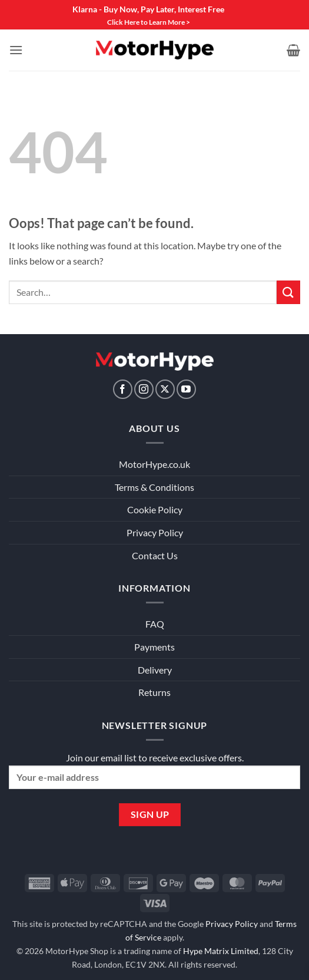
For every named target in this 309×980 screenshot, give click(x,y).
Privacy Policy (155, 532)
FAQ (155, 624)
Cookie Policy (155, 509)
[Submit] (288, 292)
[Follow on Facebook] (123, 389)
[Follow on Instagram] (144, 389)
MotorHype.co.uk (154, 464)
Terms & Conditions (154, 487)
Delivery (155, 670)
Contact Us (155, 555)
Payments (154, 647)
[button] (16, 50)
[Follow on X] (165, 389)
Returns (154, 692)
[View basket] (293, 50)
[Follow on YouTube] (186, 389)
